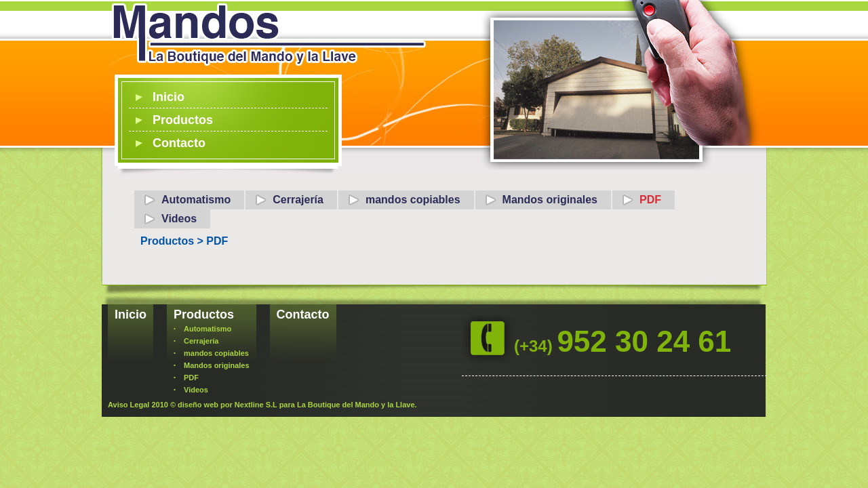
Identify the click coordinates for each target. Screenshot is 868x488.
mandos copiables (413, 200)
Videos (179, 219)
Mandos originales (550, 200)
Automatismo (196, 200)
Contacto (179, 143)
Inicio (169, 97)
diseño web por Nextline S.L (228, 405)
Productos (183, 120)
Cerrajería (298, 200)
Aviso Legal (129, 405)
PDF (650, 200)
